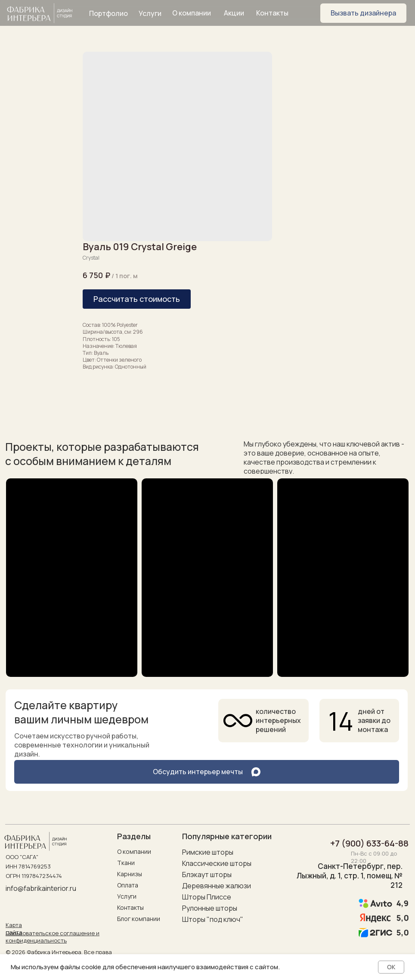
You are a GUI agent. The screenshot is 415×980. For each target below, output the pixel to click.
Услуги (127, 896)
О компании (134, 851)
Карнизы (130, 874)
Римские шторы (208, 852)
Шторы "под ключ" (213, 919)
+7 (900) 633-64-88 (369, 843)
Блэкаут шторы (207, 875)
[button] (363, 13)
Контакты (130, 907)
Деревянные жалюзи (217, 886)
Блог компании (139, 919)
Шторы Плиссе (207, 897)
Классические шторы (217, 863)
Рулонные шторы (210, 908)
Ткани (126, 863)
